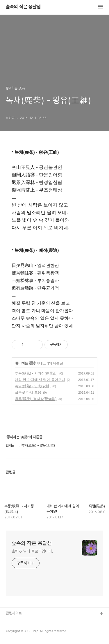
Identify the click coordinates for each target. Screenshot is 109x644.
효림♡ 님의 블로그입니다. (32, 551)
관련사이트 (14, 613)
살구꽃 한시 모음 (28, 392)
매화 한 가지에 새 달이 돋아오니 (40, 380)
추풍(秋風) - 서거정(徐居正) (36, 373)
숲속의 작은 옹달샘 (23, 7)
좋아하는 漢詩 (25, 363)
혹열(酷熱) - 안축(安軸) (33, 386)
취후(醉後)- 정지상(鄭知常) (36, 399)
